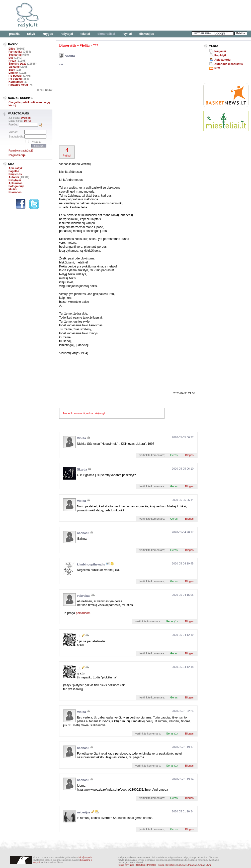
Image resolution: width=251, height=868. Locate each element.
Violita (85, 45)
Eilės (12, 49)
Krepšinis (171, 865)
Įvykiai (127, 34)
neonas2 (83, 533)
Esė (11, 58)
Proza (12, 61)
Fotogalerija (16, 186)
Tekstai (85, 34)
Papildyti (220, 55)
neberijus (84, 812)
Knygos (48, 34)
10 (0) (27, 121)
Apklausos (16, 183)
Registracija (17, 155)
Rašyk (31, 34)
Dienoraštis (68, 45)
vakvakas (84, 596)
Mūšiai (13, 189)
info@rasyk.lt (85, 857)
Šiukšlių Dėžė (17, 64)
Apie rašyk (16, 168)
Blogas (189, 455)
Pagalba (14, 171)
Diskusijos (147, 34)
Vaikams (14, 67)
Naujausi (220, 51)
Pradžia (14, 34)
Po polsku (15, 79)
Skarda (82, 470)
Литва (201, 865)
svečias (26, 118)
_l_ (79, 636)
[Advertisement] (113, 107)
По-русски (15, 76)
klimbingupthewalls (91, 564)
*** (96, 45)
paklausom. (83, 613)
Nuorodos (15, 192)
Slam (12, 70)
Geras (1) (172, 621)
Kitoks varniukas (126, 865)
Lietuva (181, 865)
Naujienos (15, 174)
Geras (174, 455)
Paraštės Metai (18, 85)
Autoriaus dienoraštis (229, 64)
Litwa (208, 865)
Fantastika (15, 52)
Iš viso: (45, 90)
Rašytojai (67, 34)
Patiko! (67, 152)
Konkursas (16, 82)
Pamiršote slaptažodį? (21, 151)
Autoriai (14, 177)
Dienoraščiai (106, 34)
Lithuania (191, 865)
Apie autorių (222, 60)
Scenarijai (15, 55)
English (14, 73)
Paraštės (152, 865)
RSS (217, 68)
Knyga (161, 865)
